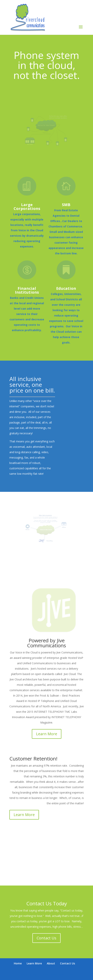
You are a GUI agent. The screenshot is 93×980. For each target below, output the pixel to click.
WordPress (67, 975)
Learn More (47, 734)
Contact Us (46, 938)
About (51, 963)
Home (18, 963)
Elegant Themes (40, 975)
